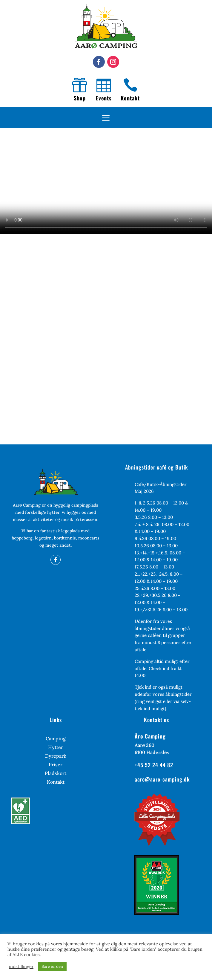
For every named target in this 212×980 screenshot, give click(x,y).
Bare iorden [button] (52, 966)
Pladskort (56, 774)
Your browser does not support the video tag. (106, 181)
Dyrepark (56, 756)
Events (104, 98)
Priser (56, 765)
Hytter (56, 748)
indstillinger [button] (21, 967)
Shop (80, 98)
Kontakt (130, 98)
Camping (56, 739)
